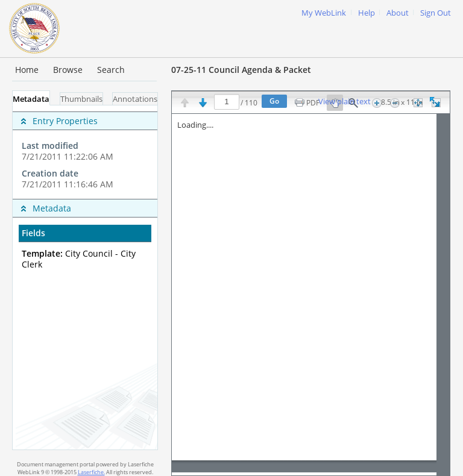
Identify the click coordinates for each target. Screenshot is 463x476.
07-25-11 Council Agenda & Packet (241, 70)
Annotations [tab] (135, 99)
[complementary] (85, 152)
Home (27, 70)
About (398, 13)
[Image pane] (311, 295)
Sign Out (436, 13)
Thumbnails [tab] (81, 99)
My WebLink (324, 13)
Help (367, 13)
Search (111, 70)
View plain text (345, 102)
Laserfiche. (91, 472)
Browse (68, 70)
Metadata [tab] (31, 99)
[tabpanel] (85, 277)
